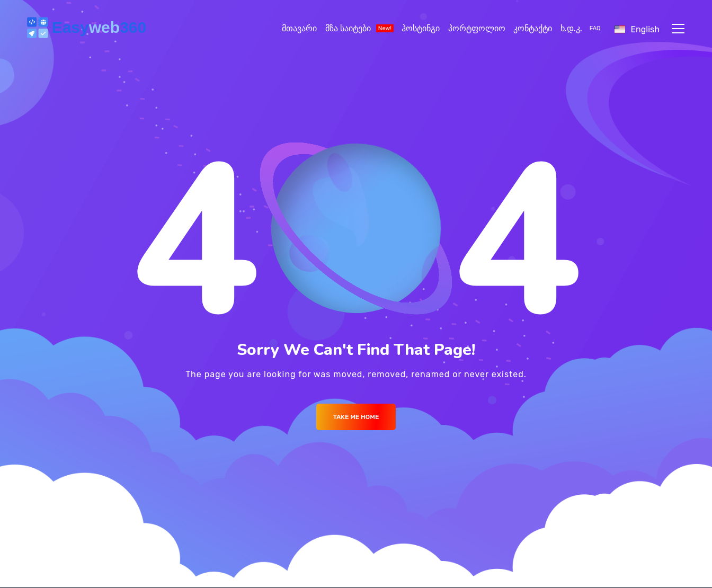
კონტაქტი (533, 28)
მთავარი (299, 28)
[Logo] (88, 29)
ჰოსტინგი (421, 28)
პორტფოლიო (477, 28)
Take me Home (356, 417)
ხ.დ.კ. (582, 28)
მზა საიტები (359, 28)
